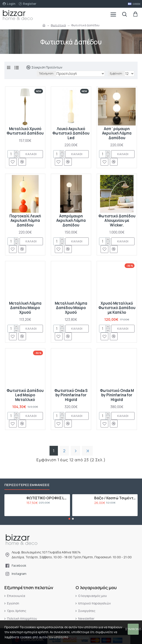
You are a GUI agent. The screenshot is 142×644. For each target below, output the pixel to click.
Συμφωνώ (133, 629)
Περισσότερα (79, 637)
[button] (69, 519)
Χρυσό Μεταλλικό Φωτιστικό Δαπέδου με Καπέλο (117, 308)
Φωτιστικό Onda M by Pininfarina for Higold (117, 395)
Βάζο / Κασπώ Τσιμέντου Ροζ (115, 498)
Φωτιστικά (58, 25)
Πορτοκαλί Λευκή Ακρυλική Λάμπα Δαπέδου (25, 221)
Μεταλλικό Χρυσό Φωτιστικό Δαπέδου (25, 131)
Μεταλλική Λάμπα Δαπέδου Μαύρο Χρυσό (25, 308)
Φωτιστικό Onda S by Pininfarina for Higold (71, 395)
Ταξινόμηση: (46, 73)
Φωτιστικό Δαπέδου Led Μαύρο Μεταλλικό (25, 395)
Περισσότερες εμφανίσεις (27, 485)
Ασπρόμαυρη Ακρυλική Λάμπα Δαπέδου (71, 221)
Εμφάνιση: (116, 73)
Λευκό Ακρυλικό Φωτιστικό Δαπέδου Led (71, 133)
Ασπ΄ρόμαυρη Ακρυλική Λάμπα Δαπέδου (117, 133)
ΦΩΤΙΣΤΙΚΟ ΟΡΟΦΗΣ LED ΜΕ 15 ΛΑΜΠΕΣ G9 (47, 498)
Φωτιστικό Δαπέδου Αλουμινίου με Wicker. (117, 221)
